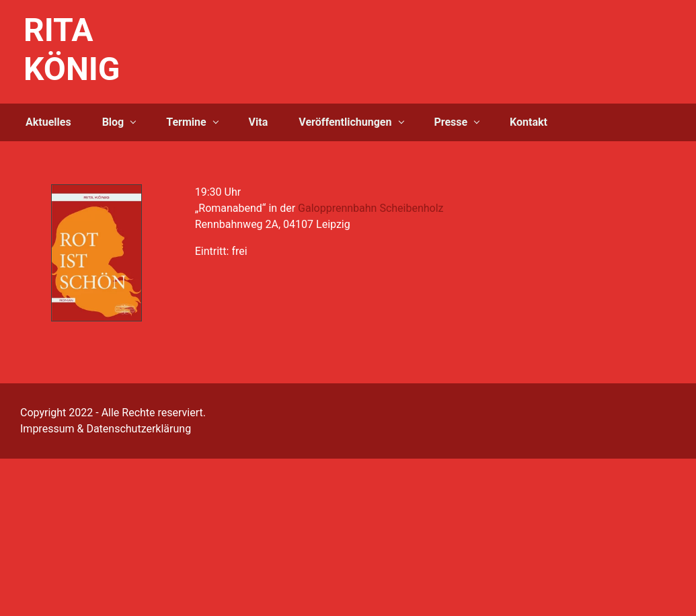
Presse (451, 122)
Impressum (47, 429)
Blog (113, 122)
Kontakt (529, 122)
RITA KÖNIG (72, 49)
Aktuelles (48, 122)
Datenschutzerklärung (139, 429)
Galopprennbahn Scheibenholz (371, 208)
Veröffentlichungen (345, 122)
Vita (259, 122)
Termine (186, 122)
